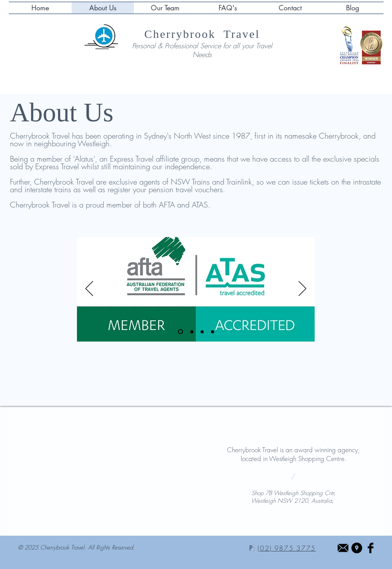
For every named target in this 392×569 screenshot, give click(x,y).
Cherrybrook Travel (202, 34)
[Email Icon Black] (343, 548)
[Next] (302, 289)
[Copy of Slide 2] (202, 332)
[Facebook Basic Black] (371, 548)
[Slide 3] (192, 332)
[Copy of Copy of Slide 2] (212, 332)
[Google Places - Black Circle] (357, 548)
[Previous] (89, 289)
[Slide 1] (180, 332)
